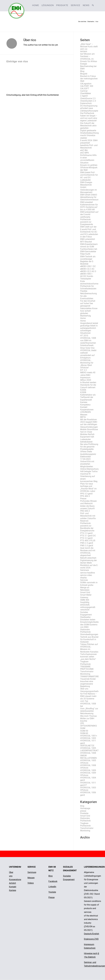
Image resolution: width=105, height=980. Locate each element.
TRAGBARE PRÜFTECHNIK (87, 668)
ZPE (82, 723)
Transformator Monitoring (87, 673)
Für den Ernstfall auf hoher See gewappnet (88, 303)
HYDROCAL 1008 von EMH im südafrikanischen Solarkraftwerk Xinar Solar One (88, 343)
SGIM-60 (84, 733)
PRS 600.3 (85, 511)
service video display (86, 576)
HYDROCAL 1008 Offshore (88, 767)
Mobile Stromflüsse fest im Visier (89, 431)
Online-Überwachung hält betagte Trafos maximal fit (90, 471)
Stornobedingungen (89, 634)
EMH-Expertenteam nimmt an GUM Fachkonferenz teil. (89, 247)
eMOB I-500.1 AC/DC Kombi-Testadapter (87, 276)
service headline (87, 573)
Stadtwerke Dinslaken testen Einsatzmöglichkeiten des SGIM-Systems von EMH (90, 622)
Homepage (85, 808)
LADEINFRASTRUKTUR (91, 751)
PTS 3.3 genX (86, 538)
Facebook (53, 881)
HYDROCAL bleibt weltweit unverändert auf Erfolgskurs (88, 354)
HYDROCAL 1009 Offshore (88, 774)
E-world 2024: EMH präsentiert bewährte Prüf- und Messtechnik (89, 144)
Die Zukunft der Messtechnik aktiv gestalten (88, 126)
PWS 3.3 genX (87, 546)
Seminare (85, 570)
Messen (84, 415)
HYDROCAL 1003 (88, 738)
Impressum (85, 378)
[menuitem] (36, 5)
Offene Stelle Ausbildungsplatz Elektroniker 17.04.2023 (88, 455)
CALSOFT (85, 89)
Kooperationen (87, 410)
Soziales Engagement (86, 613)
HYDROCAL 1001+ (89, 736)
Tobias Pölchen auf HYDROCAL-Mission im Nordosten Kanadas (89, 648)
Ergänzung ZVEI (91, 939)
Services (84, 580)
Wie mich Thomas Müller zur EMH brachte (88, 718)
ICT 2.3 (83, 370)
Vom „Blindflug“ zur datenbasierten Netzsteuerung (89, 711)
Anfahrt (84, 51)
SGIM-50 (84, 731)
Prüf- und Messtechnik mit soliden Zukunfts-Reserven (88, 517)
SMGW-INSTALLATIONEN (88, 757)
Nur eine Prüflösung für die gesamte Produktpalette (89, 447)
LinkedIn (52, 887)
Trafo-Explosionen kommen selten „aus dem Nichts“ (88, 657)
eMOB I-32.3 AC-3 (88, 271)
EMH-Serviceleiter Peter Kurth (88, 253)
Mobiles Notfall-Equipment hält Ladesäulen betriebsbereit (87, 438)
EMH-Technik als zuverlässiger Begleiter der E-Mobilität (88, 260)
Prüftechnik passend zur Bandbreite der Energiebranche (87, 527)
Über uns (84, 689)
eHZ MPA (84, 153)
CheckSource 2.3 (88, 98)
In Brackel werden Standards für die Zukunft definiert (88, 385)
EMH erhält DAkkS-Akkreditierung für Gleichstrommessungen (91, 197)
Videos (31, 883)
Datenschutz (86, 103)
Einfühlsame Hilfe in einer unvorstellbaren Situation (88, 159)
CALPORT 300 (87, 86)
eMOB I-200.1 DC (88, 266)
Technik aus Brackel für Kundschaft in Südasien (89, 639)
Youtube (52, 892)
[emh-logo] (16, 5)
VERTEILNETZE (87, 746)
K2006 (83, 390)
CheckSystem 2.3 (88, 101)
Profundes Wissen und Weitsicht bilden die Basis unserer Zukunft (88, 505)
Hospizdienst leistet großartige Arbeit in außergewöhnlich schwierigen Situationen (89, 328)
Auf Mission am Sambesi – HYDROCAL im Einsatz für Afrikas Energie (89, 59)
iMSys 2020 (86, 380)
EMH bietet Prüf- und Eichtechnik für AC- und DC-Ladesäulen (89, 176)
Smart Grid (85, 592)
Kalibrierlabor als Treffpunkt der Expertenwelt (88, 397)
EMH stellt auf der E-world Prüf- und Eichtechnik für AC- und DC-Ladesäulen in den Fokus (89, 232)
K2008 (83, 392)
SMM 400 (85, 600)
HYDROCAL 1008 (88, 753)
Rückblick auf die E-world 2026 (89, 566)
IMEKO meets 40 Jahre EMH (88, 374)
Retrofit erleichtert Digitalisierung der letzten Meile (88, 560)
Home (83, 318)
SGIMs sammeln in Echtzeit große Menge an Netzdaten (89, 586)
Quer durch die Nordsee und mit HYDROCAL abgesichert (88, 552)
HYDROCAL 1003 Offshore (88, 789)
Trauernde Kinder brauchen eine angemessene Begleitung (88, 683)
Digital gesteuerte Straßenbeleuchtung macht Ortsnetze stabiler (89, 134)
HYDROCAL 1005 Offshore (88, 762)
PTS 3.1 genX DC (88, 536)
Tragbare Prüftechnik (85, 663)
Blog (82, 71)
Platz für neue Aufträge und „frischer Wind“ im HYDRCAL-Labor (88, 487)
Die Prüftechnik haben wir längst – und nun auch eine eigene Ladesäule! (89, 117)
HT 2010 (84, 336)
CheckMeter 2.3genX (86, 95)
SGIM (83, 728)
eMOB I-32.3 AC (87, 269)
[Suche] (93, 5)
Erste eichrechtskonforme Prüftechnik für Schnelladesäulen (89, 285)
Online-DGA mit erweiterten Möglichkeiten (87, 464)
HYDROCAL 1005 (88, 748)
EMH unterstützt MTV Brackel (88, 240)
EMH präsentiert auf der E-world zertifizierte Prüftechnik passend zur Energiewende (89, 218)
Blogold (84, 74)
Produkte (84, 813)
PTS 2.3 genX (86, 533)
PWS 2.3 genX (87, 543)
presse (83, 811)
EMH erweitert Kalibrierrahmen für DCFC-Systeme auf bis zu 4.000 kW (89, 206)
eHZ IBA (84, 150)
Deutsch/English (92, 934)
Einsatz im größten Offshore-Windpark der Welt (89, 168)
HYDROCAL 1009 (88, 770)
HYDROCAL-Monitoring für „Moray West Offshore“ (87, 364)
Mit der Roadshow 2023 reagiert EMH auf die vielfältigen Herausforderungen (89, 423)
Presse (83, 499)
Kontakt (84, 407)
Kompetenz (85, 405)
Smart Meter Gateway (86, 596)
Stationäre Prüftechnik (85, 631)
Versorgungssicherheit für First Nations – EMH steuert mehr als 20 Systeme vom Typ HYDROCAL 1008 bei (90, 699)
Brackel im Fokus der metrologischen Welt (89, 79)
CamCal (84, 91)
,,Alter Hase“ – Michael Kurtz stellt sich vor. (89, 47)
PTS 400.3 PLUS (88, 541)
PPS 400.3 (85, 496)
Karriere (84, 402)
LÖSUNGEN (85, 412)
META (83, 417)
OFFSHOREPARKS (89, 726)
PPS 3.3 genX (86, 494)
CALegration (86, 84)
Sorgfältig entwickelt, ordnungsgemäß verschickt (88, 606)
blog (82, 806)
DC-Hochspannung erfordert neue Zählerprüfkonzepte (89, 108)
